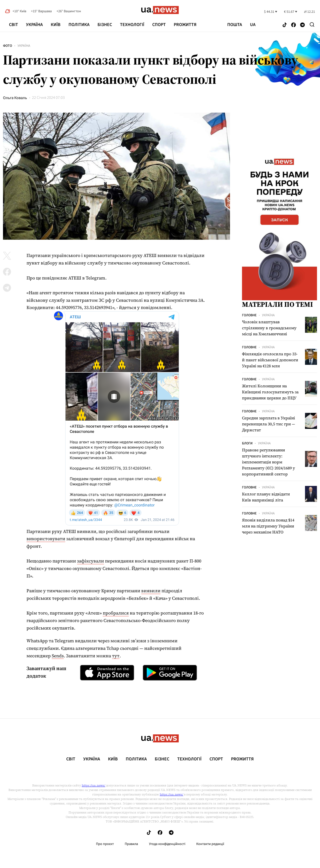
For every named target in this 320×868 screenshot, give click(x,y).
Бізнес (105, 25)
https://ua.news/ (93, 785)
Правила (131, 844)
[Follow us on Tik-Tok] (285, 25)
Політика (79, 25)
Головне (249, 315)
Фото (7, 46)
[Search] (312, 25)
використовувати (46, 539)
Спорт (159, 25)
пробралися (116, 613)
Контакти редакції (210, 844)
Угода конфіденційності (167, 844)
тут (116, 656)
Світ (13, 25)
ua (253, 25)
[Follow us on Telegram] (302, 25)
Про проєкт (105, 844)
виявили (151, 591)
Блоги (247, 443)
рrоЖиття (185, 25)
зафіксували (90, 561)
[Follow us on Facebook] (293, 25)
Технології (132, 25)
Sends (58, 656)
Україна (34, 25)
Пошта (235, 25)
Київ (56, 25)
